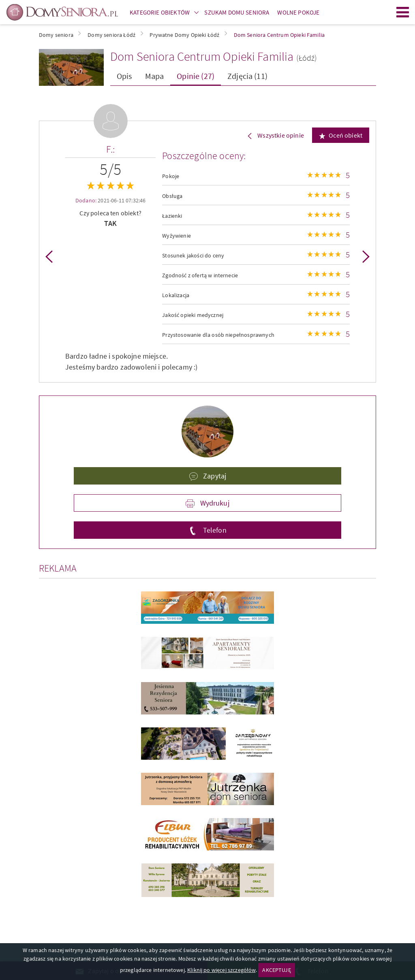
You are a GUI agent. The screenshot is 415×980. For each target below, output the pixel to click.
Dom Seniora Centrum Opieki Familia (202, 56)
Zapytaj (214, 476)
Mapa (155, 76)
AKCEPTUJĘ (276, 970)
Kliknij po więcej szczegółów (221, 970)
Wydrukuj (214, 503)
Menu (403, 12)
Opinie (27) (196, 76)
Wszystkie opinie (280, 135)
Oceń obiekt (345, 135)
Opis (124, 76)
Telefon (214, 530)
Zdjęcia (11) (247, 76)
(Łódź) (307, 58)
